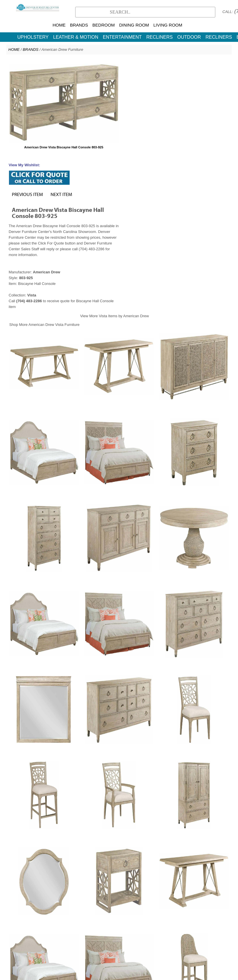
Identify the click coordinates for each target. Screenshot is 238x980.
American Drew (117, 934)
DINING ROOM (134, 25)
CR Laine (143, 934)
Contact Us (143, 940)
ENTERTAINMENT (122, 37)
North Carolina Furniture (109, 940)
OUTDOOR (189, 37)
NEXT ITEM (173, 88)
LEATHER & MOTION (76, 37)
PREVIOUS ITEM (139, 88)
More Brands (167, 934)
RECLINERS (159, 37)
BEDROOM (104, 25)
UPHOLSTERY (33, 37)
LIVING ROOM (168, 25)
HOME (59, 25)
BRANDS (79, 25)
